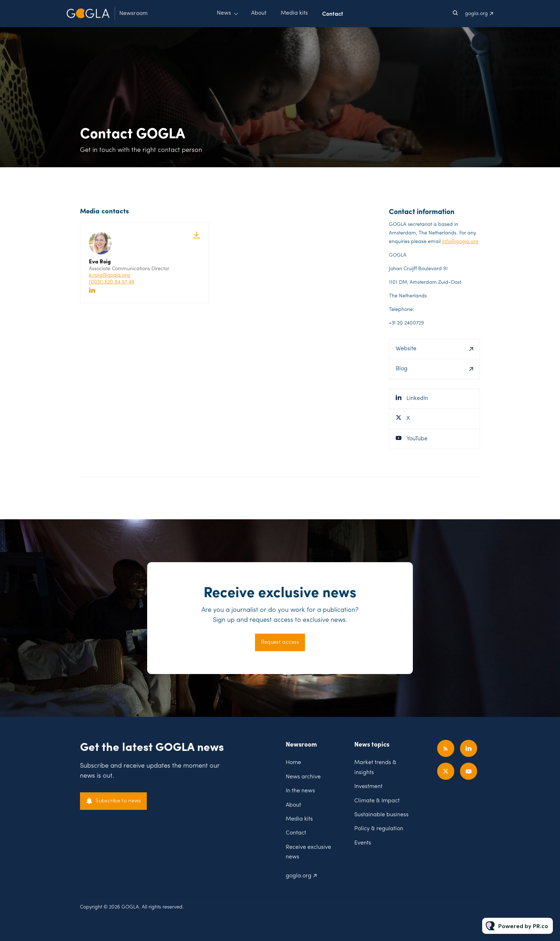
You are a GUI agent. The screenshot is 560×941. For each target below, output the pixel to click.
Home (293, 763)
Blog (402, 369)
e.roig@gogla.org (109, 275)
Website (406, 349)
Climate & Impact (377, 801)
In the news (300, 791)
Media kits (294, 13)
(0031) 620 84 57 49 (112, 282)
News (224, 13)
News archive (303, 777)
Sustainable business (381, 815)
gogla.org (476, 14)
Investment (368, 787)
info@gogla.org (460, 242)
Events (363, 843)
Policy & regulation (379, 829)
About (259, 13)
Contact (333, 13)
